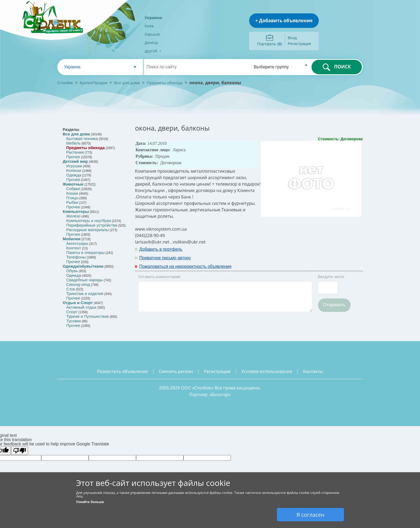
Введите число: (331, 277)
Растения (75, 152)
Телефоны (76, 257)
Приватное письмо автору (165, 258)
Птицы (72, 198)
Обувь (72, 271)
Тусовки (74, 321)
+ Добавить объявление (284, 21)
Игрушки (74, 166)
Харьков (152, 34)
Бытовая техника (82, 139)
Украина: (154, 18)
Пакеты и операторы (85, 252)
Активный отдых (81, 307)
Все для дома (127, 83)
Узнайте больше (90, 502)
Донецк (151, 43)
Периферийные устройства (92, 225)
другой (153, 51)
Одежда (74, 175)
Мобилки (72, 239)
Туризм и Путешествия (87, 316)
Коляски (74, 170)
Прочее (73, 157)
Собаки (73, 189)
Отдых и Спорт (78, 303)
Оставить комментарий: (160, 277)
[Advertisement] (292, 253)
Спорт (72, 312)
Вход (292, 38)
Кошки (72, 193)
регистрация (217, 371)
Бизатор (220, 394)
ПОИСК (337, 67)
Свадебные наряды (85, 280)
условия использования (267, 371)
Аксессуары (77, 243)
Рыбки (72, 202)
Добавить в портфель (161, 249)
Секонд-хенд (78, 284)
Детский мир (75, 161)
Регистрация (299, 44)
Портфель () (270, 44)
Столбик (65, 83)
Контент (74, 248)
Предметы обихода (165, 83)
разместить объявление (123, 371)
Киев (149, 26)
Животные (73, 184)
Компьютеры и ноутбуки (89, 221)
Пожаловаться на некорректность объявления (185, 266)
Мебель (73, 143)
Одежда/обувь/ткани (83, 266)
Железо (73, 216)
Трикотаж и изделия (85, 293)
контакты (313, 371)
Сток (70, 289)
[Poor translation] (20, 451)
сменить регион (176, 371)
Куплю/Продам (94, 83)
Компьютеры (76, 211)
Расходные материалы (87, 230)
